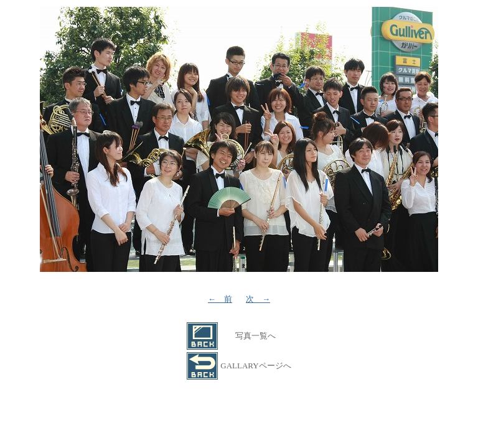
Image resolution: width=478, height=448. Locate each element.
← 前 (220, 299)
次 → (258, 299)
